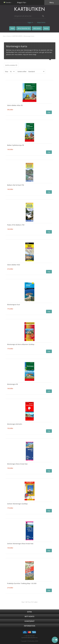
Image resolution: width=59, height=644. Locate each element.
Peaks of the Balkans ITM (16, 225)
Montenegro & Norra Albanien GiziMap (21, 344)
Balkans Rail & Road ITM (16, 185)
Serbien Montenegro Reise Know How (20, 544)
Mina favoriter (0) (24, 28)
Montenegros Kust (14, 305)
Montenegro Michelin (15, 424)
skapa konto (41, 22)
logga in (30, 22)
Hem (4, 36)
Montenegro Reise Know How (17, 464)
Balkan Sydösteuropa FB (16, 145)
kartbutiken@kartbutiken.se (29, 637)
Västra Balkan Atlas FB (15, 105)
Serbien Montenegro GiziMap (17, 504)
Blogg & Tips (21, 2)
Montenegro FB (12, 384)
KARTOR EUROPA (17, 36)
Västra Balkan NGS (14, 265)
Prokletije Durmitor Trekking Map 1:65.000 (22, 583)
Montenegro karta (29, 36)
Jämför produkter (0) (11, 65)
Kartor (9, 36)
